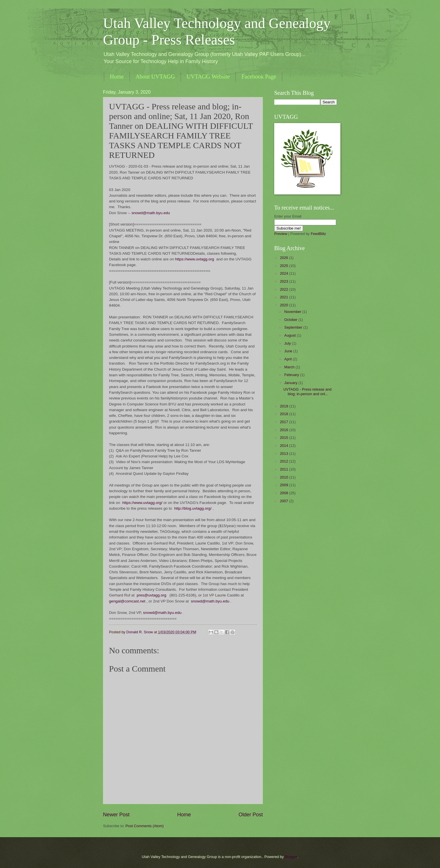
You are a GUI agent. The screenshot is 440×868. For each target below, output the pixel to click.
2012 (284, 461)
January (291, 383)
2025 (284, 266)
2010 (284, 477)
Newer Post (116, 815)
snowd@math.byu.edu (151, 213)
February (292, 375)
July (288, 343)
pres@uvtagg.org (152, 595)
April (288, 359)
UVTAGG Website (208, 77)
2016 (284, 430)
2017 (284, 422)
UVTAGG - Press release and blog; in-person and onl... (307, 391)
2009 (284, 485)
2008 (284, 493)
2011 (284, 469)
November (293, 312)
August (290, 335)
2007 (284, 501)
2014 (284, 446)
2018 (284, 414)
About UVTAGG (155, 77)
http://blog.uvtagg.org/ (193, 508)
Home (117, 77)
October (291, 320)
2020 (284, 305)
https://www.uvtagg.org (194, 259)
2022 (284, 289)
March (290, 367)
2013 (284, 454)
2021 (284, 297)
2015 (284, 438)
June (289, 351)
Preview (281, 234)
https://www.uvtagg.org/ (142, 503)
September (294, 327)
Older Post (251, 815)
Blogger (291, 857)
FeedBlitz (318, 234)
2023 (284, 281)
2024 (284, 273)
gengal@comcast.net (127, 601)
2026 (284, 258)
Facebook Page (259, 77)
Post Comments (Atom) (145, 826)
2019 (284, 406)
